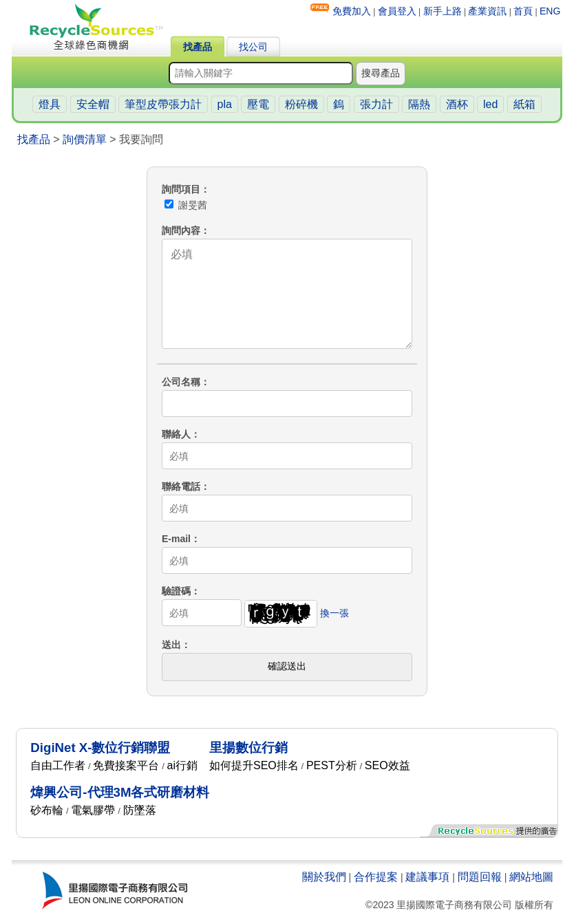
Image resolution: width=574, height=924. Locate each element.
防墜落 (140, 810)
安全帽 (93, 104)
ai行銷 (182, 765)
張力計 (376, 104)
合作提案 (376, 877)
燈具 (50, 104)
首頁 (523, 11)
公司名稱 (181, 382)
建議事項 (427, 877)
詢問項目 (181, 189)
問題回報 (480, 877)
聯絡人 (176, 434)
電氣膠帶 (93, 810)
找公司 (253, 47)
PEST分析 (332, 765)
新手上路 (443, 11)
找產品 (198, 47)
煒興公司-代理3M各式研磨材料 (120, 792)
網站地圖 (531, 877)
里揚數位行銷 (248, 748)
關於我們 (324, 877)
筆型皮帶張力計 (163, 104)
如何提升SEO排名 (254, 765)
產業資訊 (487, 11)
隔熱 (419, 104)
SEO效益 (387, 765)
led (490, 104)
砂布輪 (47, 810)
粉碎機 (301, 104)
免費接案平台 (126, 765)
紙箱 (524, 104)
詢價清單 (85, 139)
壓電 (258, 104)
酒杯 (457, 104)
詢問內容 (181, 230)
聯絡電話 (181, 486)
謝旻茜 (186, 205)
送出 (171, 645)
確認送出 (287, 666)
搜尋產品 (381, 73)
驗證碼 (176, 591)
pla (225, 104)
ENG (550, 11)
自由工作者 (58, 765)
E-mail (176, 539)
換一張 (334, 613)
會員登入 (397, 11)
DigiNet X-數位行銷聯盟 (100, 748)
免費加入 (352, 11)
